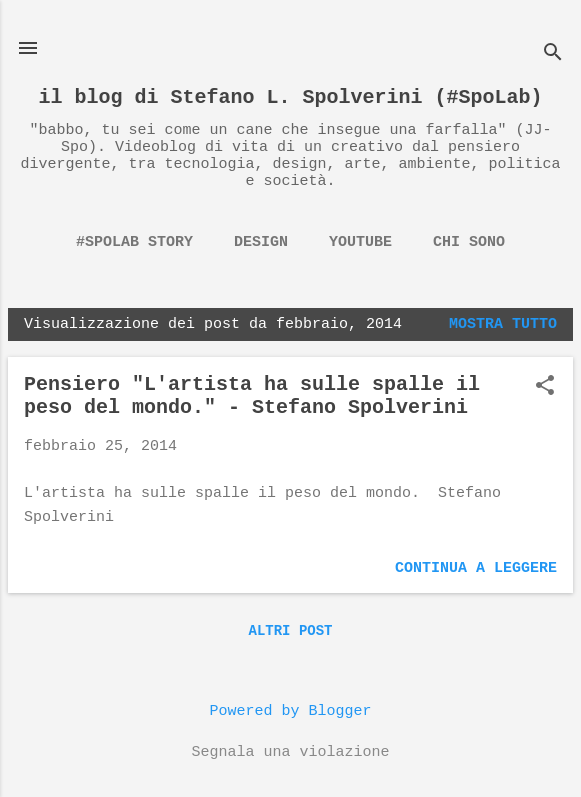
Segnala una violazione (290, 752)
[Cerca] (553, 54)
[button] (545, 387)
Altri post (290, 631)
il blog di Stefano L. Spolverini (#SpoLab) (290, 97)
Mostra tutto (503, 324)
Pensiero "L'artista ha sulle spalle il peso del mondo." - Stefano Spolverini (252, 396)
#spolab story (134, 242)
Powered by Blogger (290, 711)
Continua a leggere (476, 568)
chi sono (469, 242)
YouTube (360, 242)
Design (261, 242)
